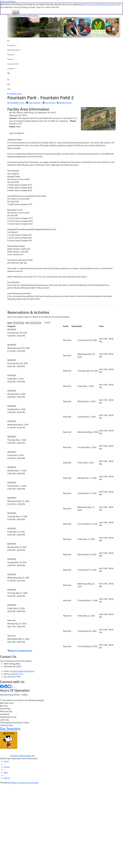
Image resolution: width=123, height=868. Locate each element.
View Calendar (35, 91)
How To (7, 766)
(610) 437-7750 (17, 662)
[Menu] (9, 77)
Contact (11, 57)
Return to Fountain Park (21, 639)
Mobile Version (65, 91)
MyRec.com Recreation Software (25, 771)
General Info (13, 52)
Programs (12, 34)
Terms (6, 750)
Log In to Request (17, 122)
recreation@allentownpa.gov (22, 660)
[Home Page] (14, 29)
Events (11, 48)
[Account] (14, 62)
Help (6, 761)
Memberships (14, 38)
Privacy (7, 755)
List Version (50, 91)
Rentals (11, 43)
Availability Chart (16, 91)
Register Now (16, 82)
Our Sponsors (10, 717)
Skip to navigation (8, 1)
